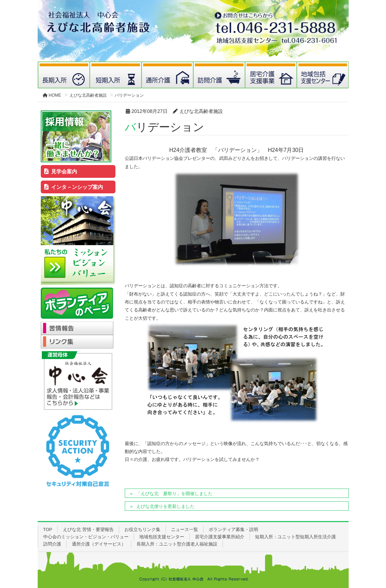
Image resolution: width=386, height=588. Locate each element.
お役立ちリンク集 (142, 529)
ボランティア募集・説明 (233, 529)
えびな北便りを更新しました (165, 506)
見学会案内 (61, 171)
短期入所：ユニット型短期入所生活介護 (295, 537)
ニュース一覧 (185, 529)
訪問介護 (52, 544)
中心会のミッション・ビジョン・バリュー (86, 537)
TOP (48, 529)
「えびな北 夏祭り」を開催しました (174, 494)
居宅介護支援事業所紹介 (220, 537)
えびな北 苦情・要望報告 (88, 529)
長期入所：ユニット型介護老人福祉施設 (177, 544)
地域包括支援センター (162, 537)
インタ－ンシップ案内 (74, 187)
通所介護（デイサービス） (99, 544)
